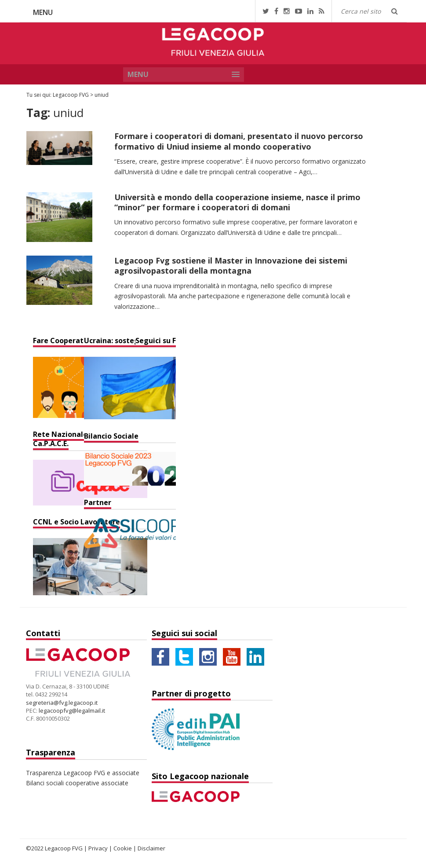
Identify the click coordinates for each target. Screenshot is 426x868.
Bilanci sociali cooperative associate (77, 783)
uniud (102, 95)
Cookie (123, 848)
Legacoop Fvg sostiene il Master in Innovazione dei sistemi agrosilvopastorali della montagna (231, 266)
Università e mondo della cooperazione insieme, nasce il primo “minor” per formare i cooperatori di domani (237, 202)
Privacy (98, 848)
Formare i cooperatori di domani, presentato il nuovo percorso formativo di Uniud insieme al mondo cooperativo (239, 141)
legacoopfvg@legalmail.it (72, 711)
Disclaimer (151, 848)
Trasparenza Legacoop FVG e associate (83, 773)
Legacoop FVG (71, 95)
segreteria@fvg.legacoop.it (62, 703)
